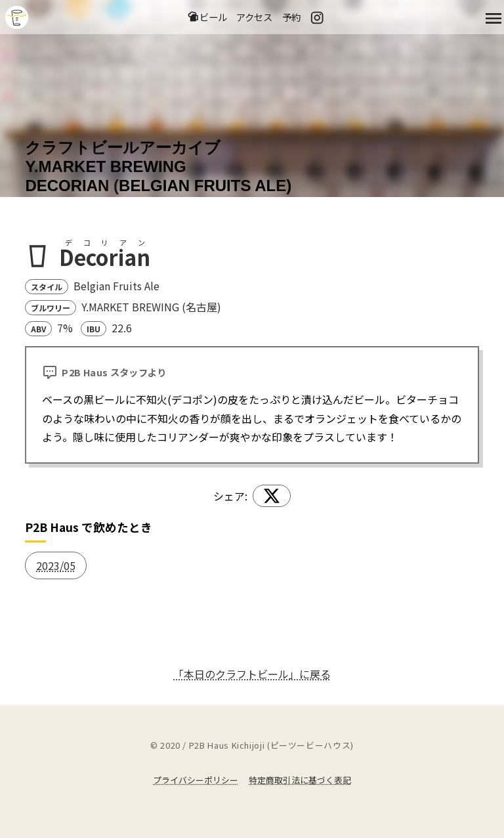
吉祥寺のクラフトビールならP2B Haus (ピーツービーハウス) (17, 17)
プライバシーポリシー (196, 780)
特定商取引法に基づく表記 (300, 780)
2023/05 (56, 565)
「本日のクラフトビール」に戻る (252, 674)
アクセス (254, 17)
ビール (207, 17)
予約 (291, 17)
